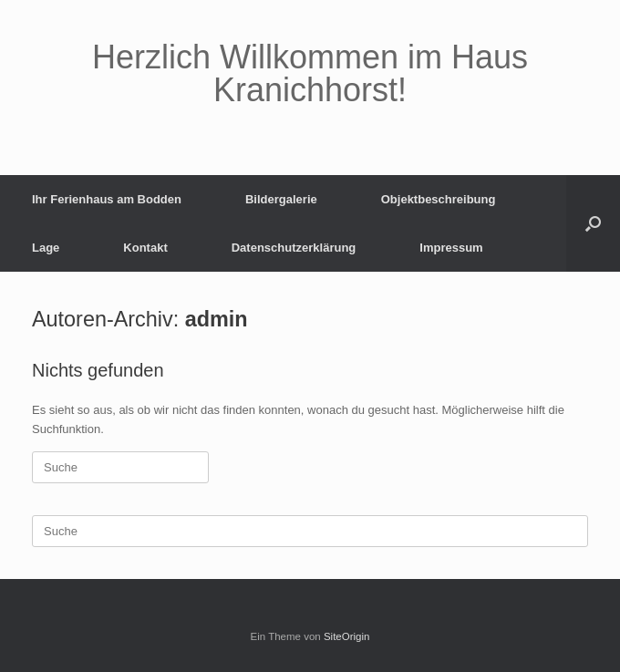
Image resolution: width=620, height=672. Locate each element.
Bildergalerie (281, 199)
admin (217, 319)
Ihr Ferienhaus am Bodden (107, 199)
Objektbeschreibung (439, 199)
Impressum (451, 248)
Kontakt (145, 248)
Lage (46, 248)
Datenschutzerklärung (294, 248)
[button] (593, 223)
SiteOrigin (347, 636)
